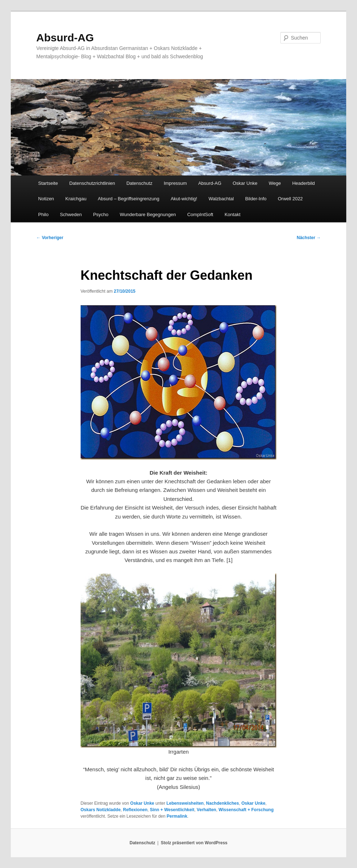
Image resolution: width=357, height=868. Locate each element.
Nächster (309, 238)
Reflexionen (135, 810)
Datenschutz (139, 183)
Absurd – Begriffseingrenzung (129, 199)
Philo (43, 214)
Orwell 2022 (290, 199)
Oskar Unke (245, 183)
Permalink (177, 816)
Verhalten (207, 810)
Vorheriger (50, 238)
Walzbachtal (221, 199)
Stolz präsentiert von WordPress (194, 843)
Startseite (48, 183)
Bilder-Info (256, 199)
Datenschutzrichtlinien (92, 183)
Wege (275, 183)
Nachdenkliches (223, 803)
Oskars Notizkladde (101, 810)
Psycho (101, 214)
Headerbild (304, 183)
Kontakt (232, 214)
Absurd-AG (65, 38)
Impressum (175, 183)
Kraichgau (76, 199)
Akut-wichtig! (184, 199)
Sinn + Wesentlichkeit (172, 810)
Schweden (71, 214)
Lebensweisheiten (185, 803)
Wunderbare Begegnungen (148, 214)
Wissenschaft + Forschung (246, 810)
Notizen (46, 199)
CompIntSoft (200, 214)
